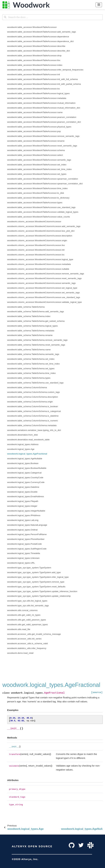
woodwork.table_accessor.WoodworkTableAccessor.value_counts (39, 217)
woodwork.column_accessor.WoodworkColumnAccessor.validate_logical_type (44, 302)
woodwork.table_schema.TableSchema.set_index (31, 359)
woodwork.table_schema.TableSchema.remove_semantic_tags (37, 340)
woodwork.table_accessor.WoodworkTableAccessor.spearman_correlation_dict (45, 184)
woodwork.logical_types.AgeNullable (25, 459)
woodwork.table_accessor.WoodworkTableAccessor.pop (34, 131)
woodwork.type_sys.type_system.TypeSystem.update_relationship (39, 596)
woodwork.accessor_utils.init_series (24, 639)
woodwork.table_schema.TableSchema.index (29, 316)
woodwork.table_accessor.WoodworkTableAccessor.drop (34, 56)
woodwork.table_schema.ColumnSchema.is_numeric (33, 421)
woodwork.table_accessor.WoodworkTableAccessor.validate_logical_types (43, 212)
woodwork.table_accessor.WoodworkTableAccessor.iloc (34, 60)
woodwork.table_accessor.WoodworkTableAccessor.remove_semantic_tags (43, 136)
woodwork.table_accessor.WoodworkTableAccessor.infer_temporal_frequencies (45, 70)
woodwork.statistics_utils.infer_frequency (27, 648)
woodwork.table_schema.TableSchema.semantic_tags (33, 354)
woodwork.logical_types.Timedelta (24, 553)
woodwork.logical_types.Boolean (23, 463)
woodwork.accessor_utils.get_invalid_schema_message (34, 634)
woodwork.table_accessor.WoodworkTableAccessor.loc (34, 89)
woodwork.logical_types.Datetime (23, 487)
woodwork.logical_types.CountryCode (25, 477)
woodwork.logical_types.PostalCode (24, 544)
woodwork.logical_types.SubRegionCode (27, 549)
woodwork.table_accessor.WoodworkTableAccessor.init (34, 74)
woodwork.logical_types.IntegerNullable (26, 511)
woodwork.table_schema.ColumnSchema (27, 387)
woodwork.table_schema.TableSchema (26, 307)
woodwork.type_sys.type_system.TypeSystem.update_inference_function (42, 591)
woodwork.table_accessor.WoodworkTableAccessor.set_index (37, 165)
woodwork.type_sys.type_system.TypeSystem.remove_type (36, 582)
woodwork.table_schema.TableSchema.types (29, 378)
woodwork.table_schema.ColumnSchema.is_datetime (33, 416)
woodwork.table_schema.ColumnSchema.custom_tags (33, 392)
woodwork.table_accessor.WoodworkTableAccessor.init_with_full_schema (42, 79)
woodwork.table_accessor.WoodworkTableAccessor (32, 27)
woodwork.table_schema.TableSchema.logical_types (32, 326)
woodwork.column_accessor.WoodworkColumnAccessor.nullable (38, 269)
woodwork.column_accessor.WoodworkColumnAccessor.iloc (36, 245)
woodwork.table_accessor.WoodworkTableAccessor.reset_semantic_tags (42, 146)
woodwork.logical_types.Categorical (24, 473)
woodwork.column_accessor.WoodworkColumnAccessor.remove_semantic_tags (46, 274)
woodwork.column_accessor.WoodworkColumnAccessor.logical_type (40, 259)
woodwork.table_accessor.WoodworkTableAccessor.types (35, 203)
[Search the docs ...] (52, 17)
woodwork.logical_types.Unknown (23, 558)
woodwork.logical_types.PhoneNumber (26, 539)
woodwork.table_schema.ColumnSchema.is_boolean (33, 406)
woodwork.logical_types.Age (21, 449)
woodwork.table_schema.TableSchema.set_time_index (33, 364)
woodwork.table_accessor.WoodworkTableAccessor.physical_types (39, 127)
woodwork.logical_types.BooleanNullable (27, 468)
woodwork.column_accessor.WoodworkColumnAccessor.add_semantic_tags (44, 226)
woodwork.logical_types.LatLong (23, 520)
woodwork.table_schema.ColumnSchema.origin (30, 402)
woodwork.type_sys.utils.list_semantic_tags (28, 606)
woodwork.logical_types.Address (23, 444)
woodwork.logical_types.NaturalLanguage (27, 525)
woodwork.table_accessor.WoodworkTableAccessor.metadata (37, 98)
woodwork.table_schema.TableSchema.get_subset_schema (36, 321)
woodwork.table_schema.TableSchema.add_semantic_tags (36, 312)
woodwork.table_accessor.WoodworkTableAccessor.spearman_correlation (43, 179)
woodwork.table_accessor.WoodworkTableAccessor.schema (36, 150)
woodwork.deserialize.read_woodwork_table (28, 440)
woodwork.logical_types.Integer (22, 506)
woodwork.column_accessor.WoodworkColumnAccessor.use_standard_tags (44, 297)
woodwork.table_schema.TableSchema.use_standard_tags (35, 383)
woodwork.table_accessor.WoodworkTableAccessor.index (35, 65)
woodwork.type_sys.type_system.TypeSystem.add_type (34, 572)
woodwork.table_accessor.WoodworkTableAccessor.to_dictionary (38, 198)
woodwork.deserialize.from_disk (22, 435)
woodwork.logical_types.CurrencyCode (26, 482)
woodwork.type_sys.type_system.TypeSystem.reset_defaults (36, 587)
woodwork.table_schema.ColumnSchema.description (33, 397)
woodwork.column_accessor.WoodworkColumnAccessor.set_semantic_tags (43, 293)
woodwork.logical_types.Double (22, 492)
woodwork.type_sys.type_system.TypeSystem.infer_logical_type (38, 577)
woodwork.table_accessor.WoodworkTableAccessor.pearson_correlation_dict (44, 122)
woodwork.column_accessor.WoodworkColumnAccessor (34, 222)
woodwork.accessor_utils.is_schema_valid (27, 643)
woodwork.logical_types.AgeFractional (27, 454)
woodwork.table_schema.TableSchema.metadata (31, 331)
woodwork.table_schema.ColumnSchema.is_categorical (34, 411)
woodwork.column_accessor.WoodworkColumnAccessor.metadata (39, 264)
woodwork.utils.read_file (19, 629)
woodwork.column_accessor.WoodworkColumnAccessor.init (36, 250)
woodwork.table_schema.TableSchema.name (29, 350)
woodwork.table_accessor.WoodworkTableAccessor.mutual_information (41, 103)
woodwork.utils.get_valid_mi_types (24, 615)
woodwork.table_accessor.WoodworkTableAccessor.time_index (37, 188)
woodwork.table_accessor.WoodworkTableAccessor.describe (36, 46)
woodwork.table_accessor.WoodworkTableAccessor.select (35, 155)
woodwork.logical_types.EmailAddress (26, 496)
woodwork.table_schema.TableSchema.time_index (31, 373)
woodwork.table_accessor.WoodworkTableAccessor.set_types (37, 174)
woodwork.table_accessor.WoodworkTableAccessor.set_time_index (39, 169)
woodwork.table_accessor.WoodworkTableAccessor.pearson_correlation (42, 117)
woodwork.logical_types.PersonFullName (27, 534)
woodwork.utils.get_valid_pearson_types (27, 620)
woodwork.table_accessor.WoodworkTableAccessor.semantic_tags (39, 160)
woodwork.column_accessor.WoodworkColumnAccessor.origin (37, 240)
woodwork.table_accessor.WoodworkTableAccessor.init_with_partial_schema (44, 84)
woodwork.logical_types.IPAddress (24, 515)
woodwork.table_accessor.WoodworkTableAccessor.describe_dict (39, 51)
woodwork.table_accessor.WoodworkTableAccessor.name (35, 112)
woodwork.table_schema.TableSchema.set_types (31, 369)
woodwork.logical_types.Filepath (23, 501)
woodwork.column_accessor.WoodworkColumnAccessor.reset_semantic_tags (44, 278)
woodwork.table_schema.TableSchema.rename (30, 335)
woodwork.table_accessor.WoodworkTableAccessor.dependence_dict (40, 41)
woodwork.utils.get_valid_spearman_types (27, 625)
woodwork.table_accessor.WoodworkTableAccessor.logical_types (38, 93)
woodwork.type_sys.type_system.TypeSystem (29, 568)
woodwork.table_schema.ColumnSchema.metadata (32, 425)
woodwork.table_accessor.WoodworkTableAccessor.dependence (38, 37)
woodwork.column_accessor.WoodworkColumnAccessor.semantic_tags (41, 283)
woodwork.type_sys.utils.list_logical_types (27, 601)
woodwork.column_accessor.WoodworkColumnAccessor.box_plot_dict (41, 231)
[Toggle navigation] (99, 5)
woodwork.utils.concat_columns (22, 610)
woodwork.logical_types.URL (21, 563)
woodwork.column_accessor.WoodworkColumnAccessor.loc (36, 255)
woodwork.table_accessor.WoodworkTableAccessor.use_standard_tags (41, 207)
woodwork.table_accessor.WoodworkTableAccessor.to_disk (36, 193)
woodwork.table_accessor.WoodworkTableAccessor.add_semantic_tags (42, 32)
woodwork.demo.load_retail (20, 653)
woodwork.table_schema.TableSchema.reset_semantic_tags (36, 345)
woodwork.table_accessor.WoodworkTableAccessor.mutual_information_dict (44, 108)
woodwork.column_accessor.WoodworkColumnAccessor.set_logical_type (42, 288)
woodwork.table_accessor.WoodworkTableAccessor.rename (36, 141)
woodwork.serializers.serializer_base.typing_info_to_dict (34, 430)
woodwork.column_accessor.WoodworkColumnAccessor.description (40, 236)
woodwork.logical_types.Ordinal (22, 530)
